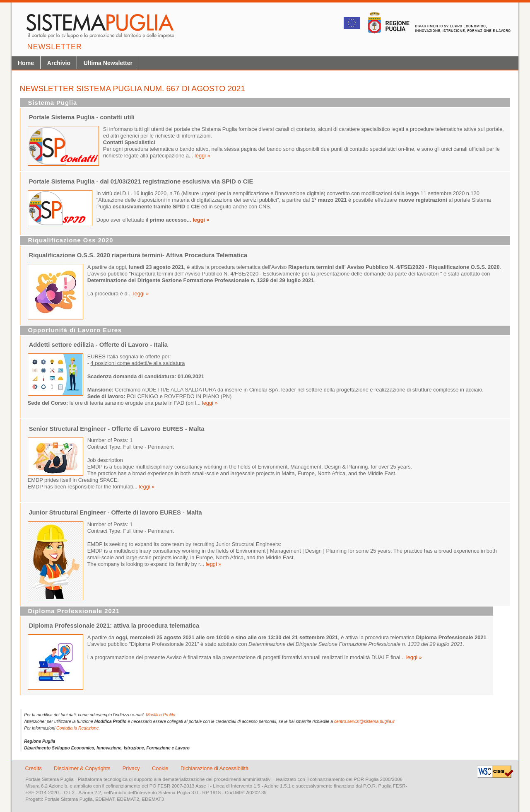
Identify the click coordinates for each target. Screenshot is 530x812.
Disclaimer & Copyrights (83, 768)
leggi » (202, 156)
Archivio (59, 63)
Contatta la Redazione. (78, 728)
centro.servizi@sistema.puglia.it (364, 721)
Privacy (132, 768)
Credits (33, 768)
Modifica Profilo (160, 715)
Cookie (161, 768)
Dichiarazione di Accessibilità (214, 768)
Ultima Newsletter (108, 63)
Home (26, 63)
